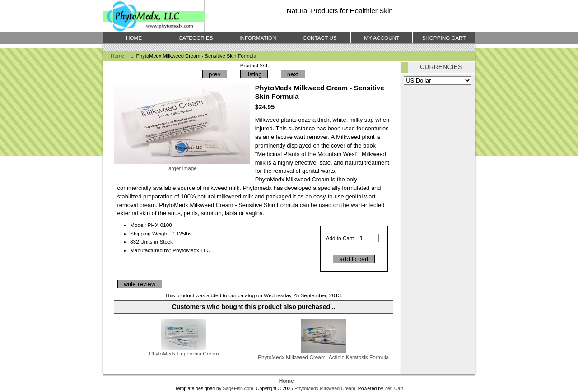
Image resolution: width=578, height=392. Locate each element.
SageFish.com (238, 388)
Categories (196, 38)
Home (117, 56)
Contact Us (319, 38)
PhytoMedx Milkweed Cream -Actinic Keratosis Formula (323, 357)
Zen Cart (394, 388)
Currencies (441, 67)
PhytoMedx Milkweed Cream (325, 388)
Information (258, 38)
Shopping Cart (444, 38)
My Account (382, 38)
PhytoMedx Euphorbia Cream (184, 353)
